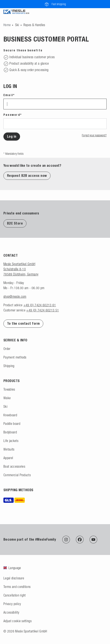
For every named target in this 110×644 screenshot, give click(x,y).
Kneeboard (10, 415)
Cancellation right (15, 595)
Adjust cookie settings (17, 621)
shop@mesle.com (15, 296)
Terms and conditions (17, 587)
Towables (9, 389)
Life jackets (11, 441)
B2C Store (15, 223)
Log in (12, 136)
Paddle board (12, 424)
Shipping (9, 366)
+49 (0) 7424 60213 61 (40, 305)
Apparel (8, 458)
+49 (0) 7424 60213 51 (43, 310)
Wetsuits (9, 449)
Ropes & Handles (34, 25)
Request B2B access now (27, 176)
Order (7, 349)
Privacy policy (12, 604)
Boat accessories (14, 466)
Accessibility (11, 612)
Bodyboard (10, 432)
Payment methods (15, 357)
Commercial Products (17, 475)
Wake (7, 398)
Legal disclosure (14, 578)
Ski (17, 25)
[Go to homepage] (7, 25)
